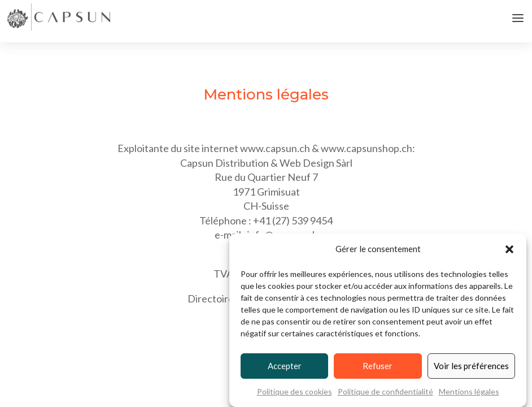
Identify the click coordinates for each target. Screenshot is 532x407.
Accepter (285, 366)
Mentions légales (469, 392)
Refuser (378, 366)
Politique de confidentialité (385, 392)
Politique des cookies (295, 392)
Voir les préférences (471, 366)
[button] (509, 250)
